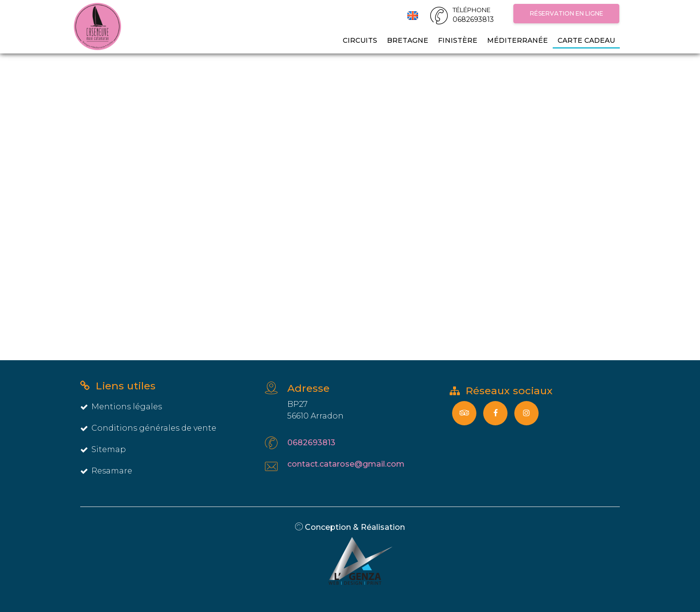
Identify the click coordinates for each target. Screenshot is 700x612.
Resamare (106, 471)
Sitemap (103, 449)
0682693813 (311, 443)
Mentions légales (121, 407)
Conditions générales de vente (148, 428)
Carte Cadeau (586, 40)
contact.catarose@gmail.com (346, 464)
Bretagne (408, 40)
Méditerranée (517, 40)
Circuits (360, 40)
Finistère (458, 40)
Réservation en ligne (567, 13)
